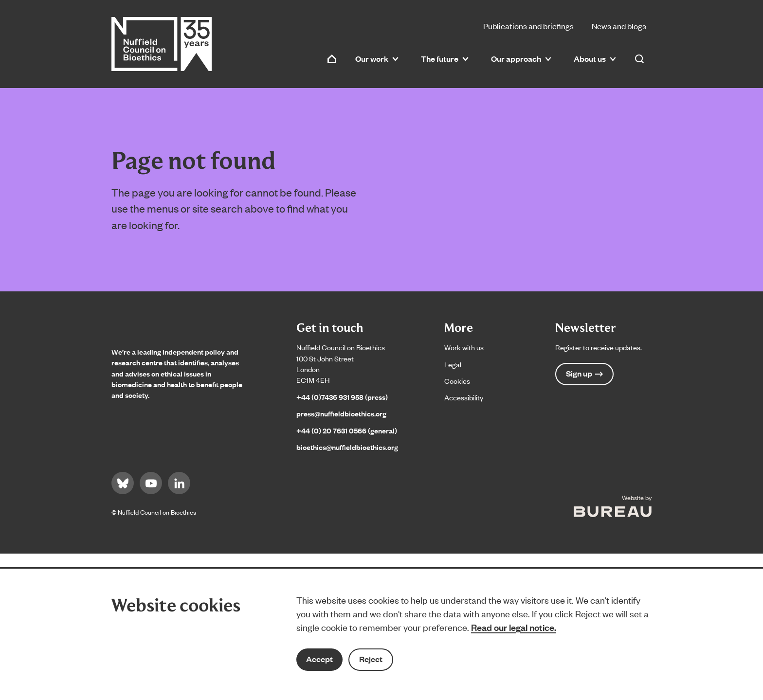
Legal (453, 364)
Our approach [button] (521, 59)
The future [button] (445, 59)
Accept (319, 659)
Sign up (584, 373)
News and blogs (619, 26)
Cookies (457, 381)
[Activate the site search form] (639, 59)
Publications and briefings (528, 26)
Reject (371, 659)
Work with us (464, 347)
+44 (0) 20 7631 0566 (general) (347, 430)
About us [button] (595, 59)
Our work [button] (377, 59)
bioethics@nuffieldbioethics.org (347, 447)
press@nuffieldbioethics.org (341, 413)
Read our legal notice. (514, 627)
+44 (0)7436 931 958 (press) (342, 397)
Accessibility (464, 397)
